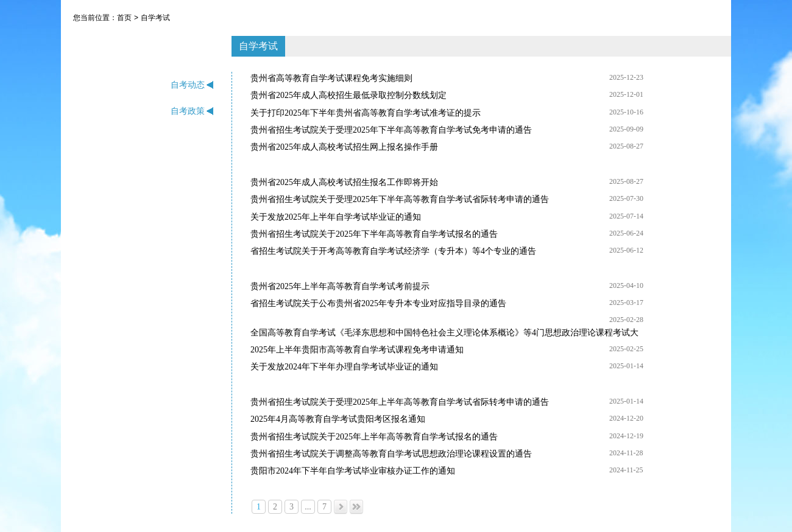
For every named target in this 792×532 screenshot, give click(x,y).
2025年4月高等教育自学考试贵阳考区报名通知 (338, 419)
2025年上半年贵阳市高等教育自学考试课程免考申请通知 (357, 350)
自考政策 (192, 111)
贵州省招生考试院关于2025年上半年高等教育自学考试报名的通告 (374, 437)
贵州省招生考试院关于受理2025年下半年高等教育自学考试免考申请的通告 (391, 130)
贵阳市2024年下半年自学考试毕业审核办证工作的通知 (353, 471)
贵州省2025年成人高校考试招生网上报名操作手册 (344, 147)
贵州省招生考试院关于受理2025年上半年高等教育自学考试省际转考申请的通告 (400, 402)
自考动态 (192, 85)
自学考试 (155, 18)
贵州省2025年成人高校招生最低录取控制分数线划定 (348, 95)
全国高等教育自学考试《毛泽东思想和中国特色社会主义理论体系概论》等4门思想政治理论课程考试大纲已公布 (444, 334)
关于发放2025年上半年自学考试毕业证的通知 (336, 217)
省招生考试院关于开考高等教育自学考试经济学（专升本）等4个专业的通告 (393, 251)
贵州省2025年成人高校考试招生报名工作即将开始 (344, 182)
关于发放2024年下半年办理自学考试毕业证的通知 (344, 367)
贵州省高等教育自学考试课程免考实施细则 (331, 78)
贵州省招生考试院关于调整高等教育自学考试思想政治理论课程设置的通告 (391, 454)
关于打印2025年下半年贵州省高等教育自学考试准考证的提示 (366, 113)
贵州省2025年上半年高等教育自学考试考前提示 (340, 286)
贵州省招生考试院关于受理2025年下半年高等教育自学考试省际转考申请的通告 (400, 199)
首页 (124, 18)
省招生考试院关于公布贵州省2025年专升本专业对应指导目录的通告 (378, 303)
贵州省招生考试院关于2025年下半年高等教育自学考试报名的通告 (374, 234)
